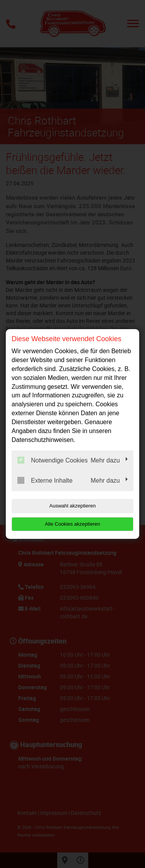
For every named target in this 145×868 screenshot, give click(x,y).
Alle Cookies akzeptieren (72, 524)
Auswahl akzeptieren (73, 506)
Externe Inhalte (45, 480)
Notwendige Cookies (53, 460)
